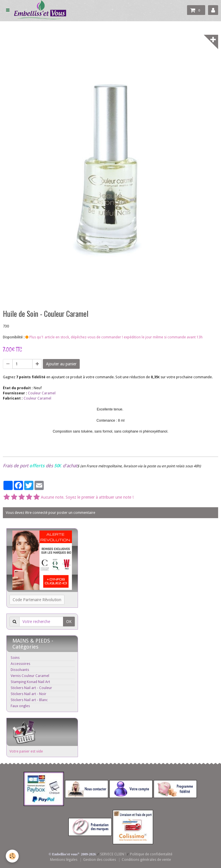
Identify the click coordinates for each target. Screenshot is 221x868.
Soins (15, 658)
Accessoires (20, 664)
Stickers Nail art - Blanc (29, 700)
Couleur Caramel (42, 393)
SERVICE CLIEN (112, 854)
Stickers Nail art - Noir (28, 694)
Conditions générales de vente (146, 860)
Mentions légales (64, 860)
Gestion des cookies (100, 860)
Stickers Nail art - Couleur (31, 688)
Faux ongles (20, 706)
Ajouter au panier (61, 364)
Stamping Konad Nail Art (30, 682)
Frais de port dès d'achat (40, 466)
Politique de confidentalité (151, 854)
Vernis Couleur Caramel (30, 676)
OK (69, 622)
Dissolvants (20, 670)
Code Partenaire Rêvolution (37, 600)
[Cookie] (12, 856)
